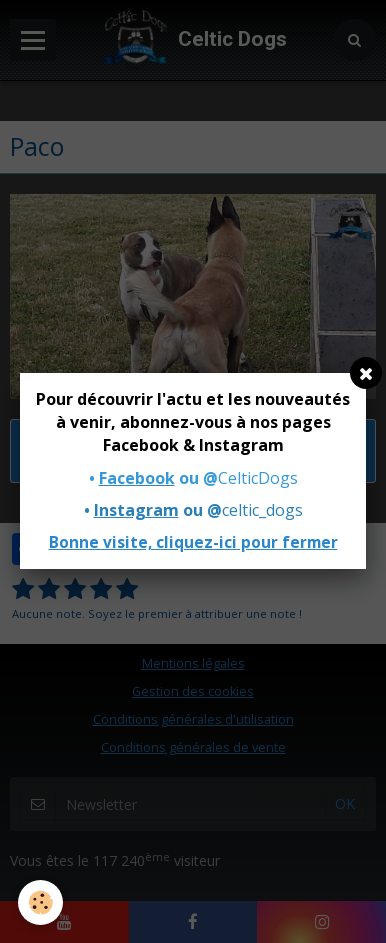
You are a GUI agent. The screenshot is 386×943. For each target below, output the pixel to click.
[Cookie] (40, 902)
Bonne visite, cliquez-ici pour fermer (193, 542)
